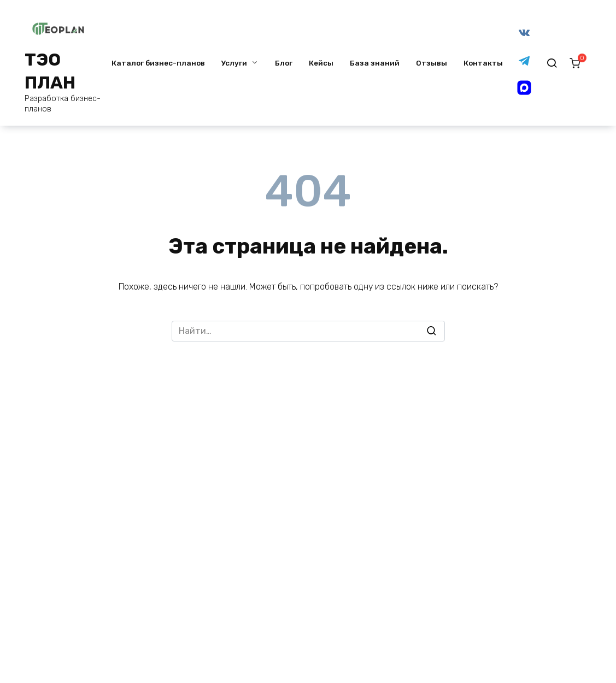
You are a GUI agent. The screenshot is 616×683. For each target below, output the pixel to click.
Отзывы (432, 63)
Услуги (234, 63)
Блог (284, 63)
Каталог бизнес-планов (158, 63)
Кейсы (321, 63)
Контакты (483, 63)
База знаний (375, 63)
